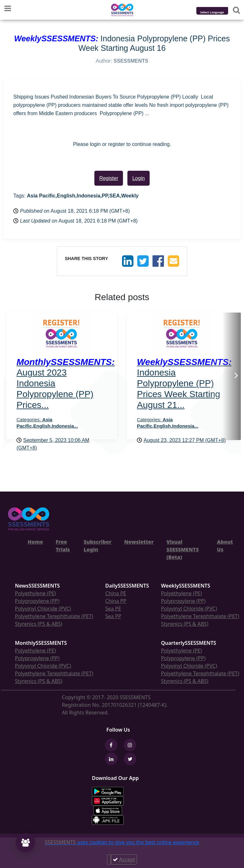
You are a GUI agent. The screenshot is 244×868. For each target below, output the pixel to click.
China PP (116, 601)
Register (109, 178)
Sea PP (113, 616)
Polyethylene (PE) (35, 593)
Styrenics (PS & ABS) (39, 624)
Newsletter (139, 542)
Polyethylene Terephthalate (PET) (54, 616)
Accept (124, 859)
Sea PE (113, 609)
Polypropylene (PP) (37, 601)
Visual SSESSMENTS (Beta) (183, 549)
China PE (116, 593)
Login (138, 178)
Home (35, 542)
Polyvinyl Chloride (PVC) (43, 609)
